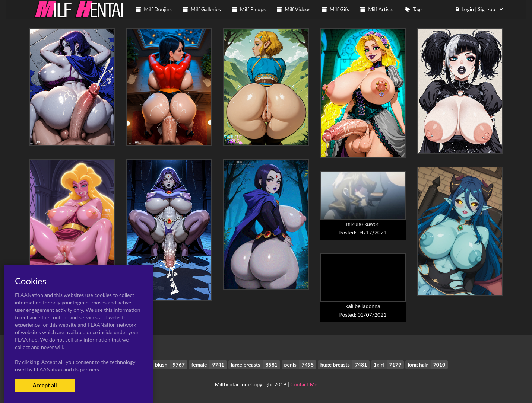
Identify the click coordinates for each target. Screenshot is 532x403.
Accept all (45, 385)
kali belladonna (363, 306)
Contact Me (304, 384)
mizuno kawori (363, 224)
